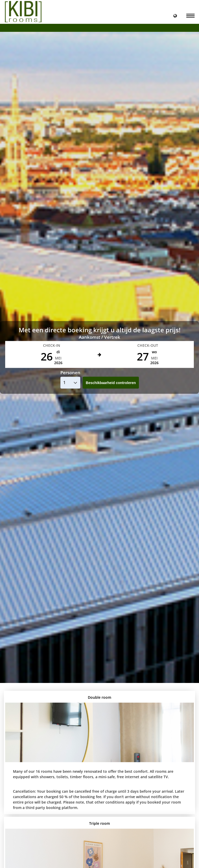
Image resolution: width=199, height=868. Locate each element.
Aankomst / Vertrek (99, 337)
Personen (70, 373)
